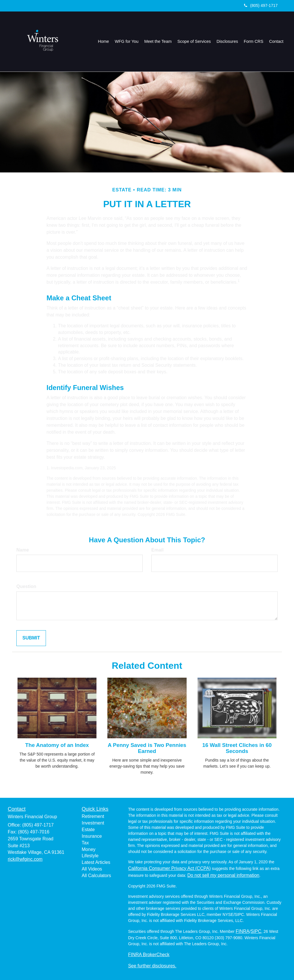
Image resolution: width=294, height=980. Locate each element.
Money (89, 849)
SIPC (256, 931)
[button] (127, 41)
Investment (93, 823)
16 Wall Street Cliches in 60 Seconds (237, 748)
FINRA (243, 931)
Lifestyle (90, 856)
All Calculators (96, 876)
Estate (88, 830)
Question (26, 586)
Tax (85, 843)
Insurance (92, 836)
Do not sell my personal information (223, 875)
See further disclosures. (152, 966)
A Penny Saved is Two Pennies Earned (147, 748)
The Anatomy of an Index (57, 745)
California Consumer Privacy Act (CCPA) (169, 868)
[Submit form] (31, 638)
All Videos (92, 869)
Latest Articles (96, 862)
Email (157, 550)
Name (23, 550)
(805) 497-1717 (261, 5)
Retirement (93, 816)
